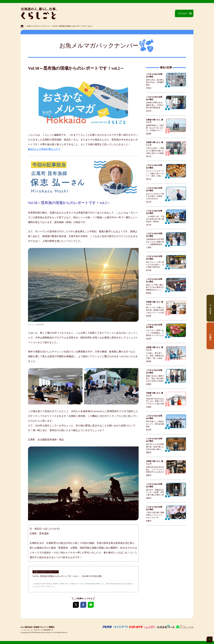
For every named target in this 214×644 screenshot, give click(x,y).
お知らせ (210, 336)
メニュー (183, 13)
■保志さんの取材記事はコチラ (44, 149)
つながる (210, 308)
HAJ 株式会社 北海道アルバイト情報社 (38, 627)
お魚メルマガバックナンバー (38, 26)
